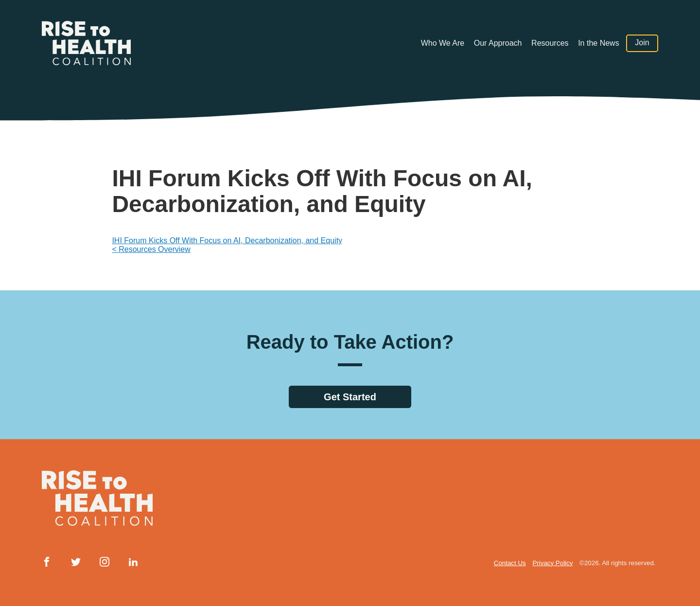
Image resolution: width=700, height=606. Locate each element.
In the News (598, 43)
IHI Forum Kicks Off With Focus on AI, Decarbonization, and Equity (227, 241)
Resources (550, 43)
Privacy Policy (552, 563)
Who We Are (443, 43)
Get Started (350, 397)
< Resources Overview (151, 249)
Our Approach (498, 43)
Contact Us (510, 563)
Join (642, 43)
